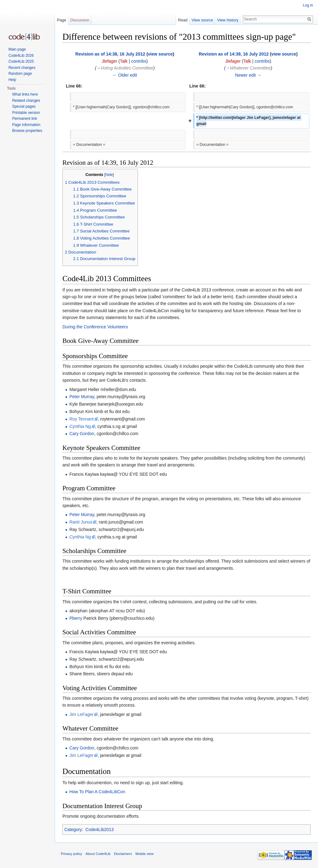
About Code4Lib (98, 854)
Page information (26, 125)
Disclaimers (123, 854)
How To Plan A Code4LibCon (97, 792)
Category (73, 830)
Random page (20, 74)
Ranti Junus (81, 522)
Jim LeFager (81, 714)
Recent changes (22, 68)
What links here (25, 94)
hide (109, 175)
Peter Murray (82, 397)
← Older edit (125, 75)
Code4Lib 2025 (21, 61)
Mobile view (144, 854)
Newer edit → (248, 75)
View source (202, 20)
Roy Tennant (81, 419)
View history (228, 20)
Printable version (26, 113)
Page (61, 20)
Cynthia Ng (80, 426)
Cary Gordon (82, 434)
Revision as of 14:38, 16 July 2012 (110, 54)
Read (183, 20)
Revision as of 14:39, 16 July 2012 (234, 54)
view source (160, 54)
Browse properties (27, 131)
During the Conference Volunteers (95, 327)
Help (12, 80)
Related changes (26, 101)
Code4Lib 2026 (21, 56)
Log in (308, 5)
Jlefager (110, 61)
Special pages (24, 106)
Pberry (76, 618)
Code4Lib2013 (100, 830)
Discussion (80, 20)
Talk (124, 61)
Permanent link (25, 119)
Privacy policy (71, 854)
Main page (17, 49)
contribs (139, 61)
